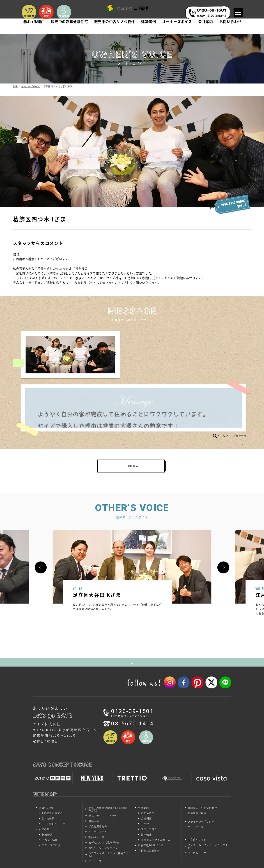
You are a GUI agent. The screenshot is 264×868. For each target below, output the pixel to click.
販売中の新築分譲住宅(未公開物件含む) (108, 762)
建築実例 (149, 29)
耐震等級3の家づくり (151, 798)
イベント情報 (50, 793)
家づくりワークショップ (103, 800)
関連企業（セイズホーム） (157, 793)
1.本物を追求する (52, 766)
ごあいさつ (148, 766)
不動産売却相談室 (149, 803)
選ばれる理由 (34, 29)
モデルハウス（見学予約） (104, 795)
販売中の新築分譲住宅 (69, 29)
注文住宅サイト (197, 792)
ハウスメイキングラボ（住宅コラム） (108, 807)
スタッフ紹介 (149, 782)
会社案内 (206, 29)
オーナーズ (95, 814)
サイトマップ (196, 780)
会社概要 (146, 771)
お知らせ (44, 782)
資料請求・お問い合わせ (202, 760)
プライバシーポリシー (201, 774)
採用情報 (146, 787)
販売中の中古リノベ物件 (115, 29)
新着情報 (47, 787)
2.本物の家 (48, 771)
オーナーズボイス (177, 29)
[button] (41, 517)
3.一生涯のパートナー (55, 776)
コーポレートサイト (200, 805)
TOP (15, 86)
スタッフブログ (51, 798)
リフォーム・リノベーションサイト (208, 799)
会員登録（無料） (198, 766)
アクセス (146, 776)
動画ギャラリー (98, 790)
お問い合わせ (230, 29)
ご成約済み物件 (98, 779)
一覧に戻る (132, 413)
